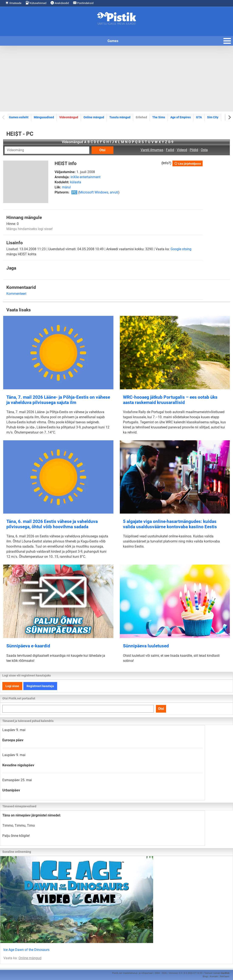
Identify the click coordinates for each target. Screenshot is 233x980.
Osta (204, 150)
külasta (76, 182)
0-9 (171, 142)
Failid (170, 150)
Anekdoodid (60, 3)
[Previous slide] (4, 117)
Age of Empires (181, 117)
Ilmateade (13, 3)
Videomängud (69, 117)
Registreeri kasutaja (40, 686)
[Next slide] (229, 117)
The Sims (159, 117)
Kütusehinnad (36, 3)
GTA (199, 117)
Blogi (205, 976)
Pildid (194, 150)
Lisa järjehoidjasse (188, 163)
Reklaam (225, 976)
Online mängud (94, 117)
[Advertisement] (116, 79)
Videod (182, 150)
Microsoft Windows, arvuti (99, 192)
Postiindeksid (83, 3)
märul (66, 187)
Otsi (102, 150)
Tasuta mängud (120, 117)
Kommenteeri (16, 294)
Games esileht (19, 117)
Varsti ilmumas (152, 150)
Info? (166, 163)
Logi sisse (12, 686)
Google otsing (181, 249)
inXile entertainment (85, 177)
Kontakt (214, 976)
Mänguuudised (44, 117)
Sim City (213, 117)
